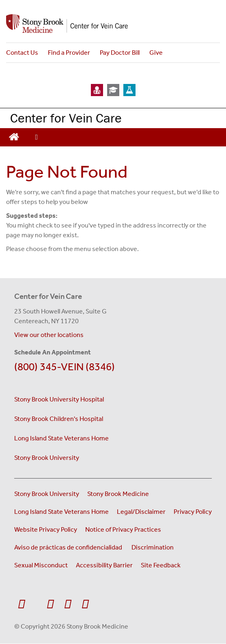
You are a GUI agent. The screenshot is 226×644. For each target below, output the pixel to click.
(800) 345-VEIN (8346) (65, 367)
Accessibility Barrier (104, 565)
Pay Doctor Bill (120, 53)
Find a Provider (69, 53)
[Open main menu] (37, 137)
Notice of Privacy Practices (123, 529)
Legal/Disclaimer (141, 512)
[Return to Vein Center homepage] (14, 136)
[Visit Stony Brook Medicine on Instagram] (68, 604)
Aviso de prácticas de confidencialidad (69, 547)
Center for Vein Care (66, 118)
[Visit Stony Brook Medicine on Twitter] (36, 600)
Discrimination (153, 547)
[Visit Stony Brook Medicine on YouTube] (50, 604)
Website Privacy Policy (46, 529)
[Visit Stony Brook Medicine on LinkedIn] (85, 604)
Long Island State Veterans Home (61, 438)
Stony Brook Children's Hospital (59, 419)
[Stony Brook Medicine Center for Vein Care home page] (113, 24)
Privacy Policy (193, 512)
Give (156, 53)
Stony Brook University (47, 458)
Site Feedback (161, 565)
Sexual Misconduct (41, 565)
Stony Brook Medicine (118, 494)
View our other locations (49, 335)
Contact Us (22, 53)
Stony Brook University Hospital (59, 399)
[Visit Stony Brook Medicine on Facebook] (21, 604)
